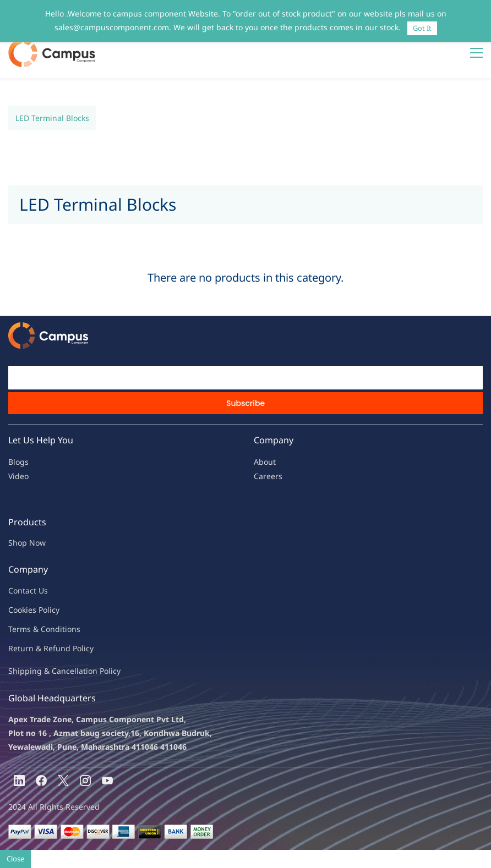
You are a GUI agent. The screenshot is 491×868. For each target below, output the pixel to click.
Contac (21, 590)
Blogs (18, 462)
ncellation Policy (91, 671)
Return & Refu (34, 648)
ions (73, 629)
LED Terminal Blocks (52, 118)
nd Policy (77, 648)
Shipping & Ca (35, 671)
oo (18, 610)
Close (15, 859)
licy (53, 610)
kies (29, 610)
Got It (422, 28)
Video (18, 476)
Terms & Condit (37, 629)
